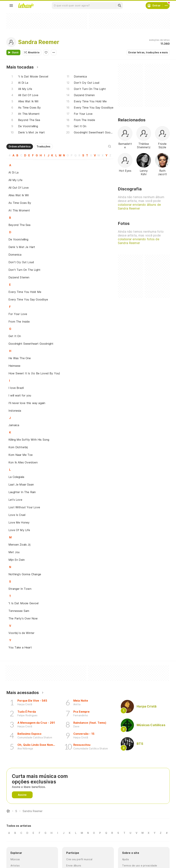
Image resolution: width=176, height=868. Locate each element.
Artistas (15, 865)
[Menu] (11, 6)
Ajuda (125, 859)
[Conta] (166, 6)
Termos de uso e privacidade (140, 865)
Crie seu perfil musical (79, 859)
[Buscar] (119, 6)
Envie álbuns (74, 865)
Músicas (15, 859)
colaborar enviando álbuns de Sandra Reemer (139, 207)
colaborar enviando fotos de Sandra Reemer (139, 241)
